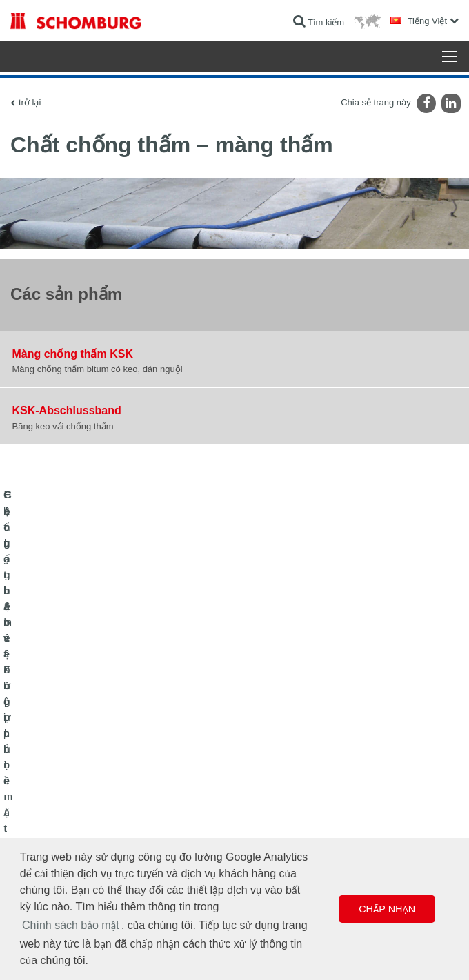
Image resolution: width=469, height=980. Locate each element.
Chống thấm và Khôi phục (58, 774)
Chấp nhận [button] (387, 909)
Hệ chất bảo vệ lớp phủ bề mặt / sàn (78, 815)
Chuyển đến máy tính (285, 774)
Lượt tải (259, 795)
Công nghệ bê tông (46, 836)
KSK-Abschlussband (67, 410)
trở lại (30, 102)
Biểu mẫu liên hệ (276, 815)
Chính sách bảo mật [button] (71, 925)
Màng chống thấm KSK (73, 354)
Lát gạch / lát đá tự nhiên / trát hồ (71, 795)
